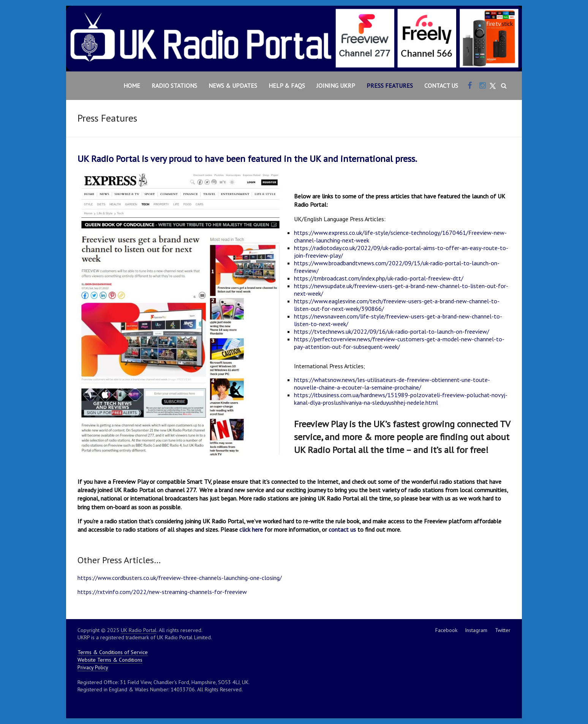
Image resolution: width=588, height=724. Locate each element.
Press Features (390, 86)
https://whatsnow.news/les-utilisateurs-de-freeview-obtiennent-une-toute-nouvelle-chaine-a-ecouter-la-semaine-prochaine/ (392, 383)
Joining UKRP (336, 86)
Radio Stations (174, 86)
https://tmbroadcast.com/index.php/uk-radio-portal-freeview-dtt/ (379, 278)
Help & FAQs (287, 86)
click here (251, 529)
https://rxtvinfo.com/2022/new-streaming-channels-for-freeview (162, 592)
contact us (342, 529)
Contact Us (441, 86)
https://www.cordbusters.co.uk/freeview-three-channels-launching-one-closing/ (180, 578)
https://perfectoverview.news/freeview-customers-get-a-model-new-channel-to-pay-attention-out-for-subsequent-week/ (399, 343)
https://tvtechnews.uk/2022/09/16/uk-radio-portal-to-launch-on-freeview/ (392, 331)
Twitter (503, 630)
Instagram (476, 630)
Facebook (446, 630)
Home (132, 86)
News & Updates (233, 86)
